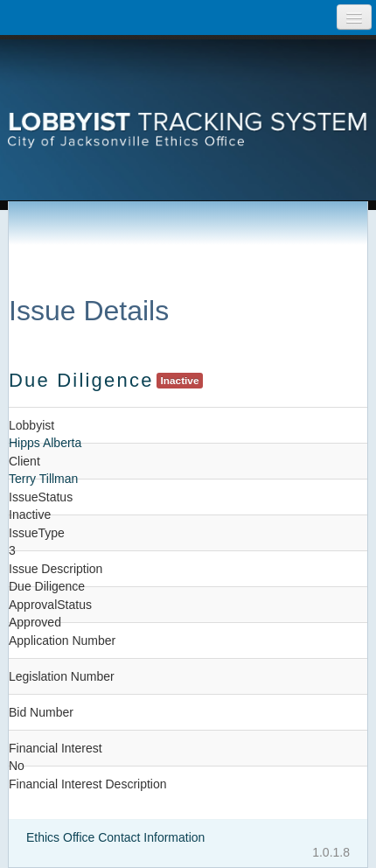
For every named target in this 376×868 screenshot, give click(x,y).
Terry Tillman (43, 479)
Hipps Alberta (45, 443)
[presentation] (188, 101)
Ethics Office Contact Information (115, 837)
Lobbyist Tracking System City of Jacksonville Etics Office (188, 101)
